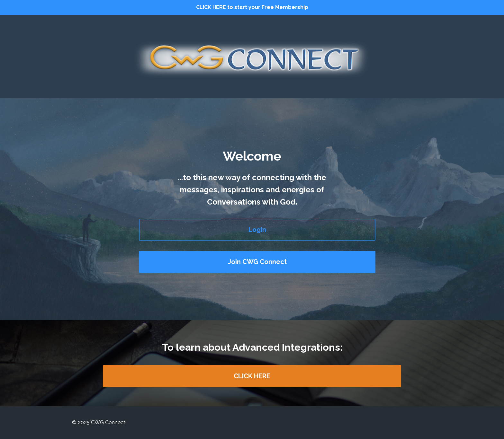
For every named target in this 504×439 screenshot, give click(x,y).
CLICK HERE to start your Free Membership (252, 7)
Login (257, 230)
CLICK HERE (252, 376)
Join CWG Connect (257, 262)
